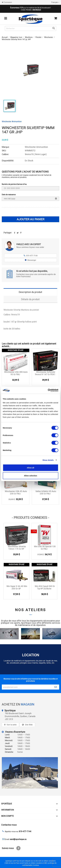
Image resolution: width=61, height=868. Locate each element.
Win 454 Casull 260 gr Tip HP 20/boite (45, 587)
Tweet (18, 234)
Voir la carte (12, 725)
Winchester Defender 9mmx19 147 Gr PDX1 (45, 373)
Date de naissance (9, 195)
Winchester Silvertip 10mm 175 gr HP (17, 548)
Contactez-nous (9, 825)
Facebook (18, 848)
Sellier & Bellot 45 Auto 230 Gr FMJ (46, 492)
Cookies (36, 865)
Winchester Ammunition (12, 122)
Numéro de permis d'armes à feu (14, 184)
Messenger (30, 260)
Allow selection (30, 476)
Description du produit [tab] (30, 292)
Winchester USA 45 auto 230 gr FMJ (16, 492)
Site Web (29, 725)
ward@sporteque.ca (18, 839)
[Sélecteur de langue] (56, 2)
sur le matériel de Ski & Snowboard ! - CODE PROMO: (30, 9)
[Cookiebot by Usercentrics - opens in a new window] (48, 390)
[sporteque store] (30, 773)
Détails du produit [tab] (30, 299)
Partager (15, 234)
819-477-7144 (30, 256)
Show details (48, 460)
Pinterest (21, 234)
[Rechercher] (30, 28)
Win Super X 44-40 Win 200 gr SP (17, 587)
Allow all (30, 468)
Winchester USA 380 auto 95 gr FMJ (16, 373)
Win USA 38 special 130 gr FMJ (45, 548)
